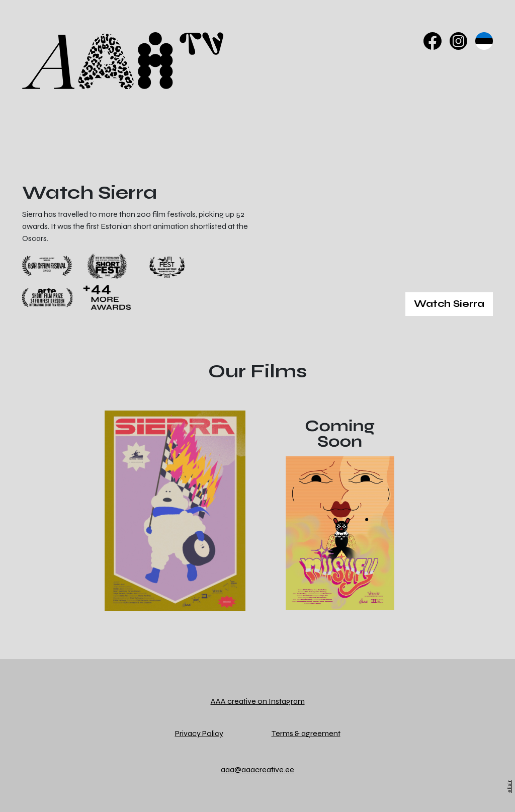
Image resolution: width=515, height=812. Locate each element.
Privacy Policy (199, 733)
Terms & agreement (306, 733)
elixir (509, 787)
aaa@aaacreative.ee (257, 769)
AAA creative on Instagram (258, 701)
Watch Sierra (449, 304)
